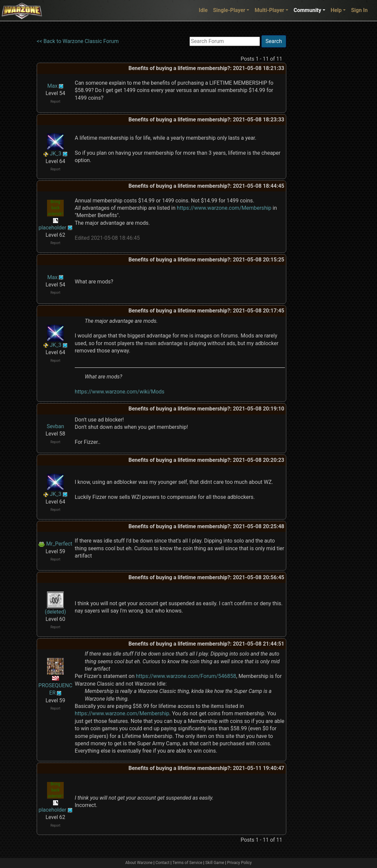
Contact (162, 863)
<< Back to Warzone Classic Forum (78, 41)
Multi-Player (269, 10)
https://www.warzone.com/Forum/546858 (186, 676)
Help (336, 10)
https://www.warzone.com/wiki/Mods (120, 392)
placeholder (52, 228)
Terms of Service (187, 863)
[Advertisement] (314, 135)
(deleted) (55, 612)
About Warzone (139, 863)
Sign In (359, 10)
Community (307, 10)
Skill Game (215, 863)
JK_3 (56, 154)
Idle (203, 10)
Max (53, 86)
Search (274, 41)
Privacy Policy (240, 863)
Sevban (55, 426)
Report (55, 102)
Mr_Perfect (59, 544)
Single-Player (229, 10)
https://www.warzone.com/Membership (224, 208)
